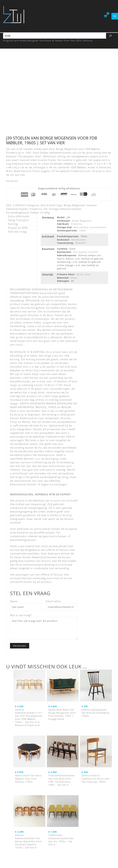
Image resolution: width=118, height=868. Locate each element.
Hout (87, 278)
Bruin (80, 278)
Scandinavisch (98, 231)
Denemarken (79, 243)
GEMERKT (81, 246)
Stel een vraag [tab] (17, 235)
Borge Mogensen (75, 209)
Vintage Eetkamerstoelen (65, 212)
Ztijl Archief (48, 209)
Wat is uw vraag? (21, 619)
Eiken (74, 281)
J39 (45, 212)
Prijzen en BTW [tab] (18, 231)
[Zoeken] (110, 39)
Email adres (53, 605)
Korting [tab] (13, 227)
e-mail (55, 582)
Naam (14, 605)
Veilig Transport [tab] (19, 224)
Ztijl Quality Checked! (86, 255)
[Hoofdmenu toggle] (115, 18)
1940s (82, 234)
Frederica (36, 212)
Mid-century (81, 231)
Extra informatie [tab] (19, 220)
